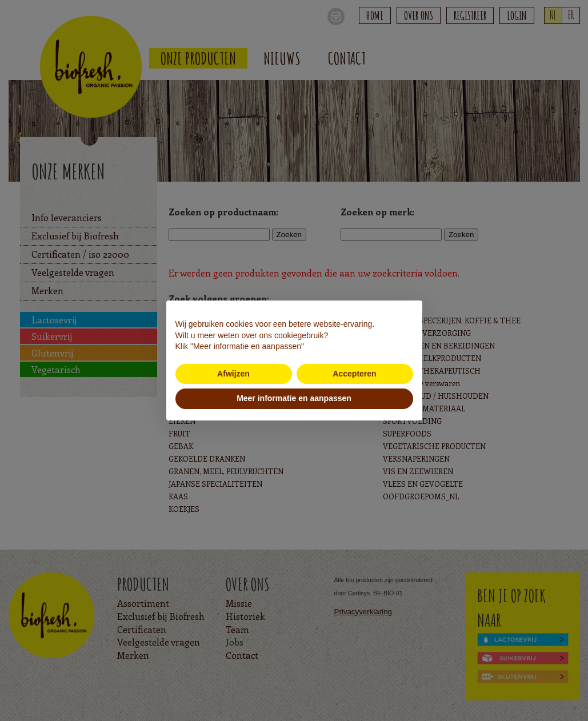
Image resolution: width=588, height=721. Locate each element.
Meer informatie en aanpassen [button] (294, 398)
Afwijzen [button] (233, 374)
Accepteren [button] (354, 374)
